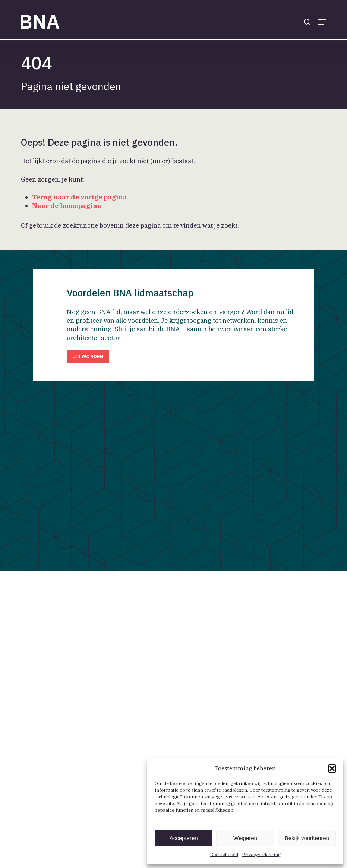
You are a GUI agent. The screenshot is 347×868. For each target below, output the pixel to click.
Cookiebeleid (224, 854)
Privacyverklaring (261, 854)
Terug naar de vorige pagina (80, 197)
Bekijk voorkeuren (307, 838)
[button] (332, 768)
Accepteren (184, 838)
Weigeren (245, 838)
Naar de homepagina (67, 206)
